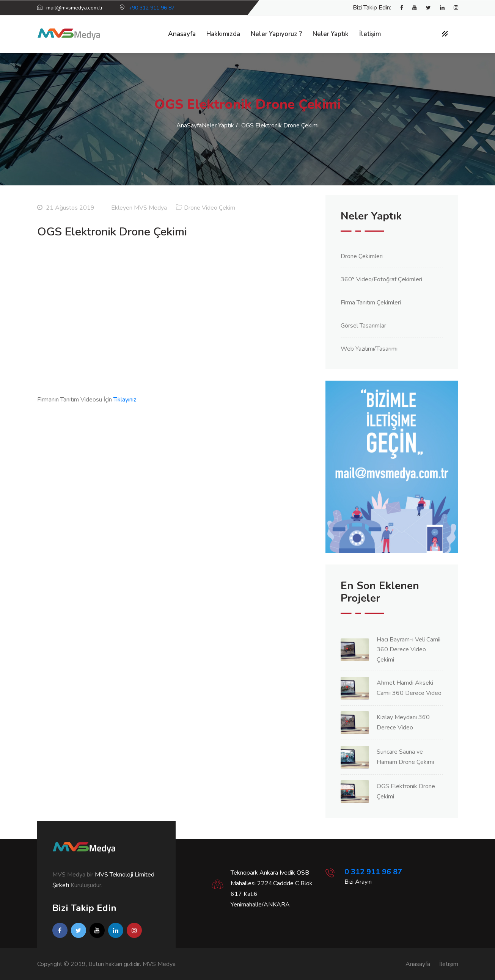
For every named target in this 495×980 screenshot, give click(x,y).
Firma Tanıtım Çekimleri (371, 303)
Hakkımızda (223, 34)
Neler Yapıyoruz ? (276, 34)
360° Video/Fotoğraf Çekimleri (381, 279)
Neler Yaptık (331, 34)
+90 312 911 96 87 (152, 8)
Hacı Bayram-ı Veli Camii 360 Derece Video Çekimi (409, 650)
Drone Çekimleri (362, 256)
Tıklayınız (125, 400)
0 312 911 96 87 (373, 872)
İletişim (370, 34)
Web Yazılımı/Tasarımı (369, 349)
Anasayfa (182, 34)
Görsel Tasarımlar (363, 326)
